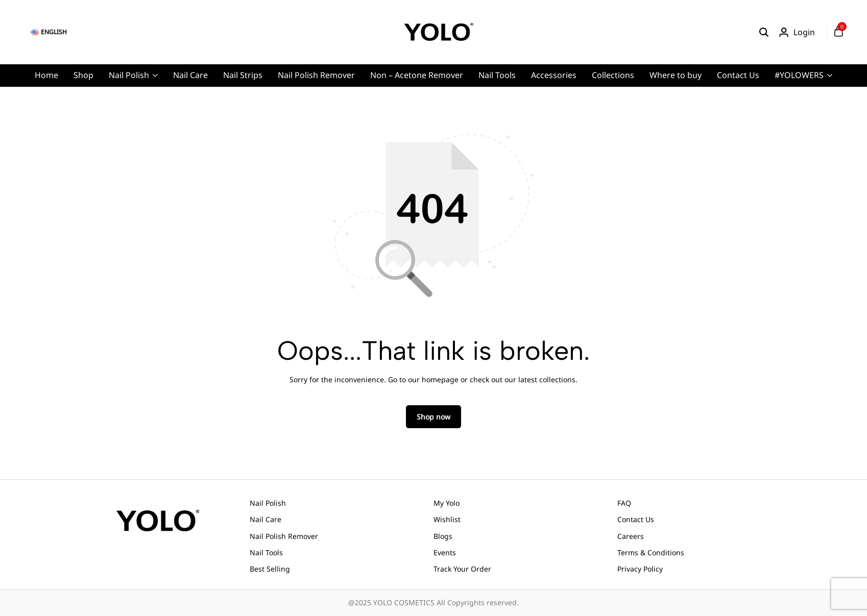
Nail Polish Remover (316, 75)
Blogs (443, 536)
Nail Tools (497, 75)
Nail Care (190, 75)
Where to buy (676, 75)
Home (46, 75)
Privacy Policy (640, 569)
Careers (631, 536)
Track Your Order (462, 569)
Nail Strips (243, 75)
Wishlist (447, 519)
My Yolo (447, 503)
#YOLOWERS (799, 75)
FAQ (624, 503)
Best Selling (270, 569)
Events (445, 552)
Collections (613, 75)
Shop (83, 75)
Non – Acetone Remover (417, 75)
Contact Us (738, 75)
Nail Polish (129, 75)
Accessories (554, 75)
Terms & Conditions (651, 552)
